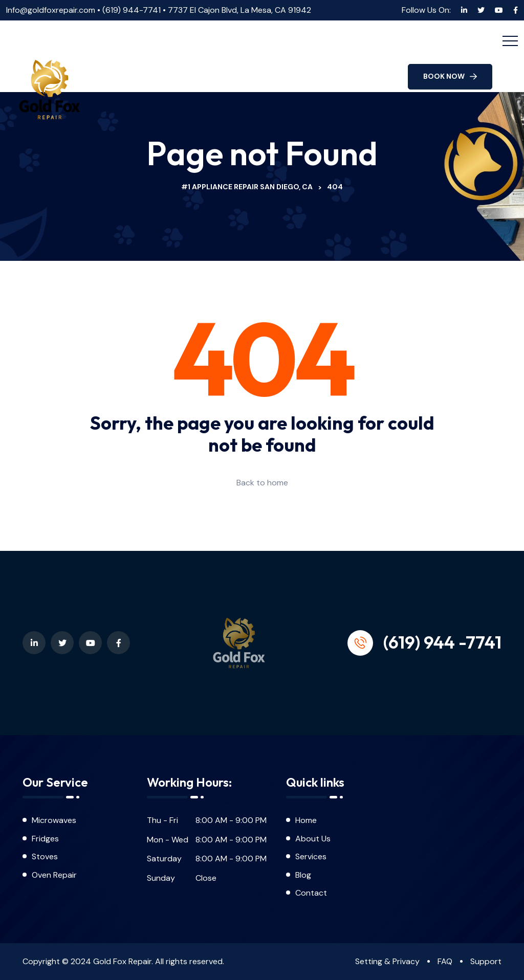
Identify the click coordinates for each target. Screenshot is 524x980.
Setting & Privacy (387, 961)
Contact (311, 893)
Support (486, 961)
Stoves (45, 856)
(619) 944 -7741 (442, 642)
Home (306, 820)
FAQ (445, 961)
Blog (304, 875)
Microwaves (54, 820)
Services (311, 856)
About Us (313, 839)
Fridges (45, 839)
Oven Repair (54, 875)
